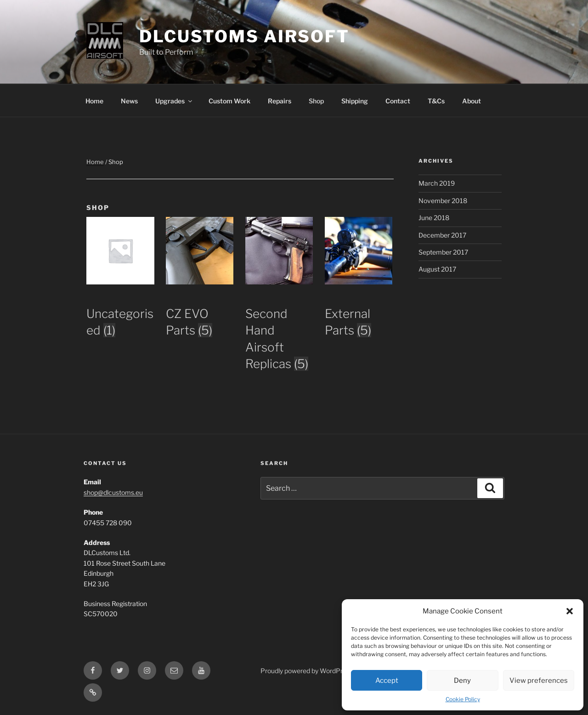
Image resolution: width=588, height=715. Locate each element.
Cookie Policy (463, 699)
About (472, 101)
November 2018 (443, 201)
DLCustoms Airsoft (244, 36)
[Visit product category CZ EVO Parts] (200, 308)
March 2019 (437, 183)
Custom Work (229, 101)
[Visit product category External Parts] (359, 308)
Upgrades (174, 101)
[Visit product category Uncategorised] (120, 308)
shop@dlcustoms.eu (113, 492)
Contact (398, 101)
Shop (316, 101)
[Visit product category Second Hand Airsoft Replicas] (279, 325)
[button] (570, 611)
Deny (462, 681)
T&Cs (436, 101)
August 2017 (437, 269)
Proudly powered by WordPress (307, 671)
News (129, 101)
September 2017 (443, 252)
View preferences (539, 681)
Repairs (280, 101)
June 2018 (434, 218)
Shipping (355, 101)
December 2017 (442, 235)
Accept (387, 681)
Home (94, 101)
